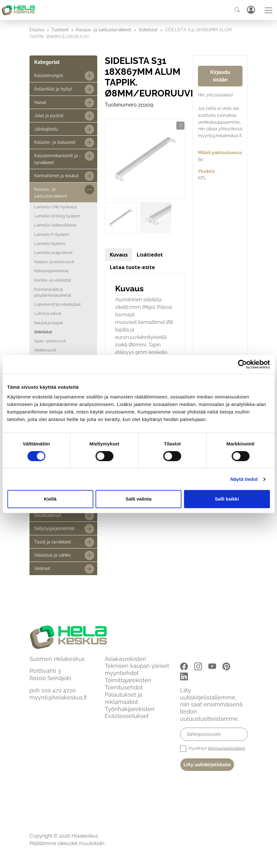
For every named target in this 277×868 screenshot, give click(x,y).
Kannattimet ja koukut (56, 176)
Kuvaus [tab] (119, 255)
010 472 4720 (59, 690)
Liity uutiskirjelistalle (207, 765)
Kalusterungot (49, 75)
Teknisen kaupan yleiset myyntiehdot (137, 669)
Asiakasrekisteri (125, 659)
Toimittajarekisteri (128, 680)
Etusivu (37, 30)
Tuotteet (60, 30)
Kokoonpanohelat (51, 271)
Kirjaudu (251, 10)
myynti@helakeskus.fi (58, 697)
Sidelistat (148, 30)
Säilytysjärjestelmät (54, 528)
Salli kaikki (227, 499)
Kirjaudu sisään (220, 76)
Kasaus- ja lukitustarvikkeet (104, 30)
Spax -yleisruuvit (50, 341)
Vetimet (42, 568)
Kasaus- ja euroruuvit (54, 262)
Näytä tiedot (244, 479)
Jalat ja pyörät (49, 115)
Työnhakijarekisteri (130, 709)
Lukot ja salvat (48, 313)
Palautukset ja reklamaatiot (123, 698)
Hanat (40, 102)
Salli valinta (138, 499)
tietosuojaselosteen (227, 748)
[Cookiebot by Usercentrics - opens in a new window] (242, 364)
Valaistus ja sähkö (52, 555)
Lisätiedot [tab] (150, 255)
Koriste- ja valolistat (53, 280)
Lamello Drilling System (57, 216)
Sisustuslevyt (48, 515)
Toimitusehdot (124, 687)
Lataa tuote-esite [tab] (132, 267)
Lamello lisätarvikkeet (55, 225)
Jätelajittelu (46, 129)
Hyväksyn (213, 749)
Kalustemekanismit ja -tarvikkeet (58, 159)
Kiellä (50, 499)
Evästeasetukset (127, 716)
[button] (180, 126)
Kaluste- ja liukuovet (55, 142)
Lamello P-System (52, 234)
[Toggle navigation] (269, 10)
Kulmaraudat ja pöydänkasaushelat (53, 292)
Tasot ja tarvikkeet (53, 542)
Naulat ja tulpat (48, 323)
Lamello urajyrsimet (53, 253)
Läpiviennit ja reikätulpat (57, 304)
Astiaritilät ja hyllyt (53, 89)
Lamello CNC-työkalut (56, 207)
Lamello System (50, 244)
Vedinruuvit (45, 350)
